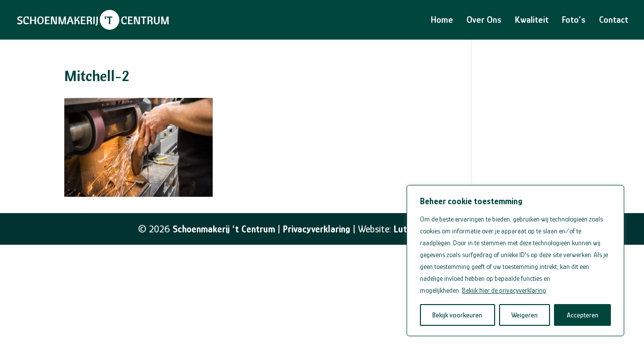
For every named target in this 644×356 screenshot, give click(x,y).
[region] (515, 261)
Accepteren (583, 315)
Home (442, 21)
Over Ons (484, 21)
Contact (614, 21)
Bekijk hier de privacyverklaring (504, 290)
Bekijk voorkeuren (457, 315)
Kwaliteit (532, 21)
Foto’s (574, 21)
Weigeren (525, 315)
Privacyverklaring (317, 229)
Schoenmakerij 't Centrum (224, 229)
